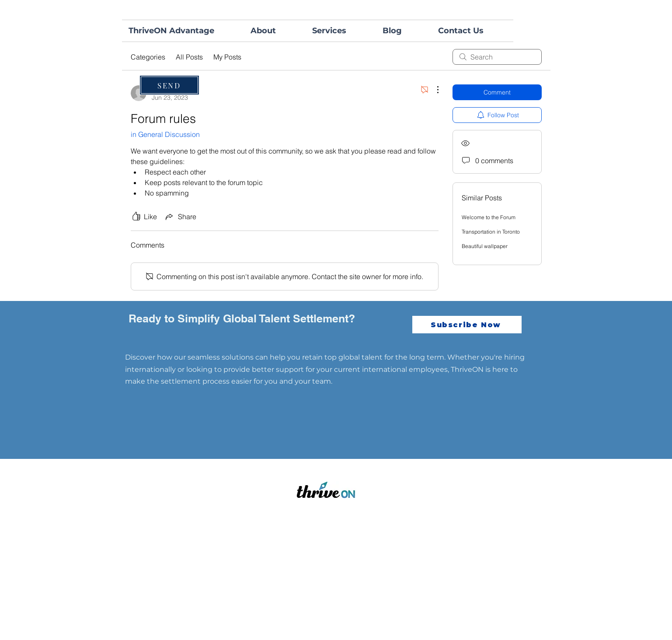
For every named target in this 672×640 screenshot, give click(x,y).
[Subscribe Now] (467, 325)
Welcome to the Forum (489, 217)
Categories (148, 57)
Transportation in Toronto (491, 232)
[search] (497, 57)
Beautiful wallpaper (485, 246)
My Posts (227, 57)
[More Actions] (433, 90)
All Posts (189, 57)
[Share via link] (180, 217)
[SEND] (169, 85)
